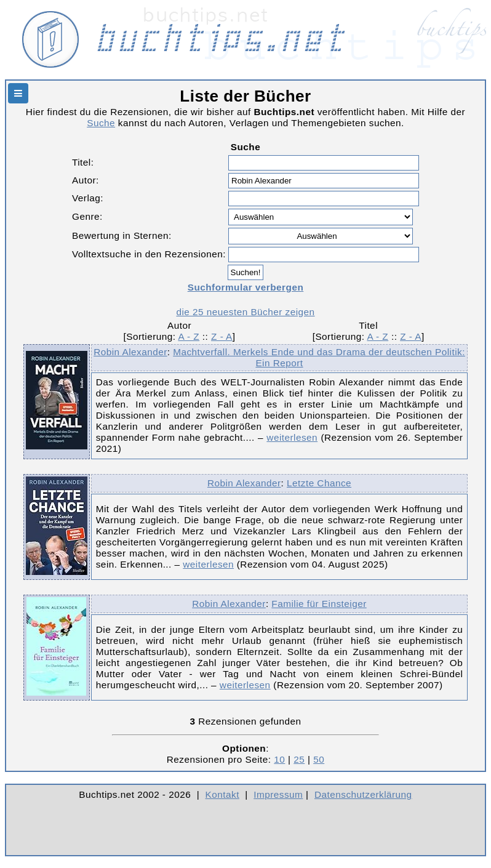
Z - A (222, 336)
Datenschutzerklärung (363, 794)
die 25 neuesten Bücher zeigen (245, 312)
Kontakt (222, 794)
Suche (101, 123)
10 (279, 759)
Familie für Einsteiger (319, 604)
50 (319, 759)
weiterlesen (292, 437)
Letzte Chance (319, 483)
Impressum (278, 794)
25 (299, 759)
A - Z (189, 336)
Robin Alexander (130, 352)
